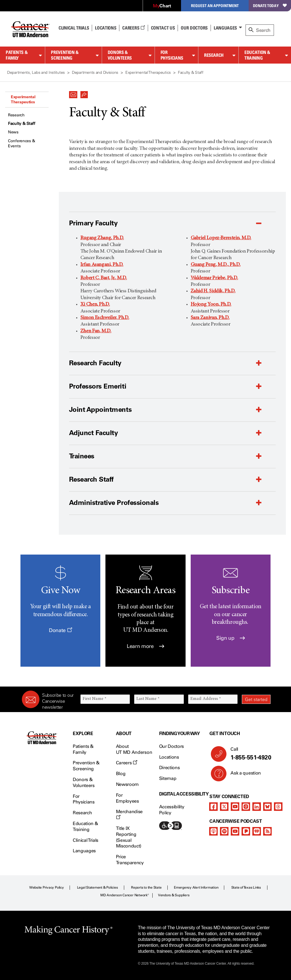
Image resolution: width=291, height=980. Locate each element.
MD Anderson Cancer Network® (125, 895)
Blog (121, 774)
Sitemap (168, 778)
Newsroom (127, 784)
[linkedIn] (257, 807)
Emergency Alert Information (196, 887)
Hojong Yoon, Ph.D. (211, 305)
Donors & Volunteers (120, 55)
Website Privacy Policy (47, 887)
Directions (170, 768)
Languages (225, 28)
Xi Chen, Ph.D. (95, 305)
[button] (73, 93)
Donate (60, 630)
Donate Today (270, 6)
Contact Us (163, 28)
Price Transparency (130, 860)
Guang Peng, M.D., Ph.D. (216, 265)
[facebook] (213, 807)
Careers (133, 28)
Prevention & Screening (65, 55)
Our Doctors (194, 28)
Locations (169, 757)
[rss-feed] (267, 831)
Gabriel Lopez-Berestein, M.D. (221, 238)
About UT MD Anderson (134, 749)
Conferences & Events (21, 143)
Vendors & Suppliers (174, 895)
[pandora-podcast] (246, 831)
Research (214, 55)
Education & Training (257, 55)
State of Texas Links (246, 887)
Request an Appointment (215, 6)
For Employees (127, 798)
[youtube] (235, 807)
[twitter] (224, 807)
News (13, 132)
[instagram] (246, 807)
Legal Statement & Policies (97, 887)
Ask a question (242, 775)
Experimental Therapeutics (23, 99)
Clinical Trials (74, 28)
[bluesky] (267, 807)
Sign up (231, 638)
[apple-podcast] (213, 831)
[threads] (278, 807)
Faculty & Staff (22, 124)
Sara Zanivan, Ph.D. (210, 318)
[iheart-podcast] (257, 831)
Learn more (145, 646)
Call (248, 754)
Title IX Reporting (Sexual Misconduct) (129, 837)
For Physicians (172, 55)
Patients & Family (17, 55)
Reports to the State (146, 887)
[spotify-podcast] (224, 831)
